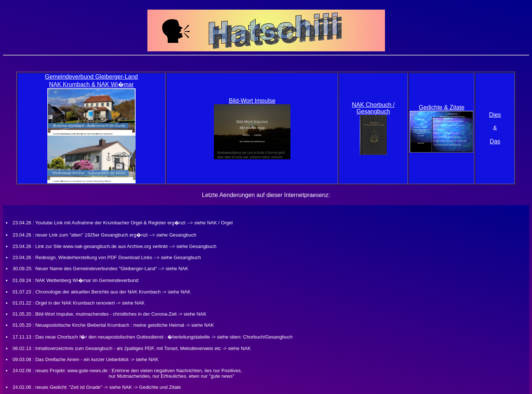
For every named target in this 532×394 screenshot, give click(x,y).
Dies (495, 115)
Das (495, 141)
